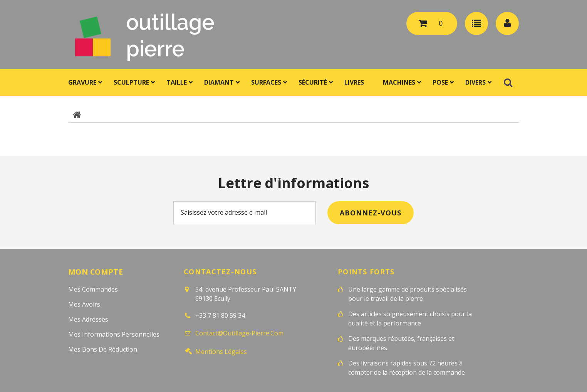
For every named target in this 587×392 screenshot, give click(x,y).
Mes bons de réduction (103, 349)
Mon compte (96, 272)
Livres (354, 82)
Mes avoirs (84, 304)
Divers (475, 82)
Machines (399, 82)
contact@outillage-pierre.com (239, 332)
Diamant (219, 82)
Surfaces (266, 82)
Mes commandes (93, 289)
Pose (440, 82)
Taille (177, 82)
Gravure (82, 82)
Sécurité (313, 82)
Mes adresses (88, 319)
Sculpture (131, 82)
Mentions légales (221, 349)
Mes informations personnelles (114, 334)
